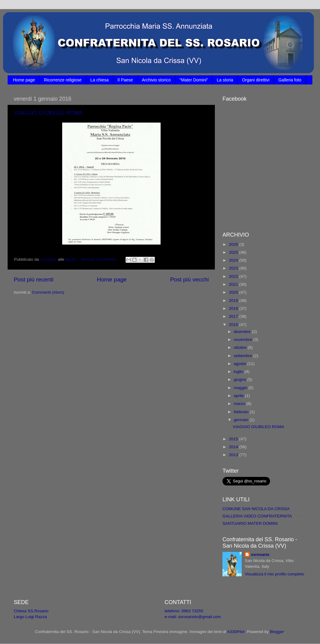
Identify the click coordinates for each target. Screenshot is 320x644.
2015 (234, 439)
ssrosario (260, 555)
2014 (234, 447)
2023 (234, 268)
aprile (239, 396)
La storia (225, 80)
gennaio (242, 420)
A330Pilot (236, 632)
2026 (234, 244)
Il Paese (125, 80)
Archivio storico (156, 80)
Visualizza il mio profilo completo (274, 574)
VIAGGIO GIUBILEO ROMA (48, 113)
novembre (244, 340)
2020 (234, 292)
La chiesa (100, 80)
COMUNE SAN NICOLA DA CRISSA (256, 509)
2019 (234, 301)
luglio (239, 372)
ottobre (241, 347)
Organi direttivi (256, 80)
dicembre (243, 332)
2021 (234, 284)
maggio (241, 388)
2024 (234, 260)
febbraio (242, 412)
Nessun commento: (99, 259)
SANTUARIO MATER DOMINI (250, 523)
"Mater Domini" (194, 80)
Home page (24, 80)
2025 (234, 252)
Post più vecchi (189, 279)
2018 (234, 308)
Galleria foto (290, 80)
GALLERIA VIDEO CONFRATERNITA (257, 516)
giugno (240, 379)
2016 (234, 325)
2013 (234, 455)
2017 (234, 316)
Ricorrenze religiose (63, 80)
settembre (244, 356)
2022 (234, 276)
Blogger (277, 632)
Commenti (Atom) (48, 292)
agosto (240, 364)
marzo (240, 404)
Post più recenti (34, 279)
